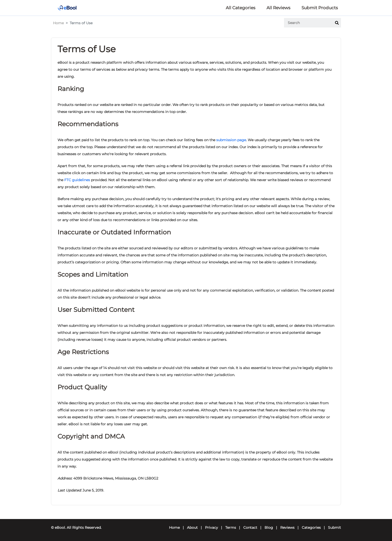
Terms (231, 528)
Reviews (287, 528)
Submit (334, 528)
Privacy (211, 528)
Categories (311, 528)
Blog (269, 528)
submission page (231, 140)
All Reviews (278, 8)
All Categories (240, 8)
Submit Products (320, 8)
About (192, 528)
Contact (250, 528)
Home (58, 23)
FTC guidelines (77, 180)
